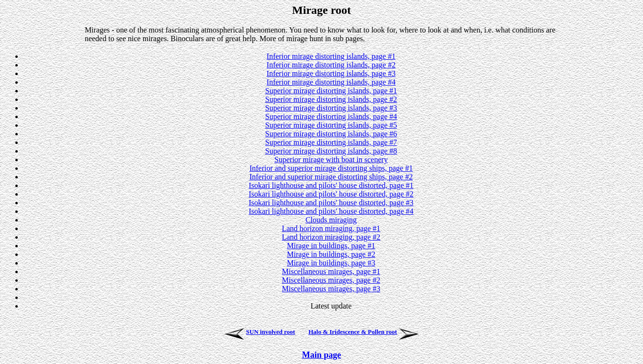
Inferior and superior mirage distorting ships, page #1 (331, 168)
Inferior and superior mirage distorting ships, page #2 (331, 177)
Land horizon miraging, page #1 (331, 228)
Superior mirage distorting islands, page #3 (331, 108)
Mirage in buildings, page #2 (331, 254)
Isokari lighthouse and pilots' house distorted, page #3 (331, 203)
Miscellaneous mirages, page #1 (331, 271)
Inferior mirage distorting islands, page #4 (331, 82)
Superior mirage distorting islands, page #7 (331, 142)
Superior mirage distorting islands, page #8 (331, 151)
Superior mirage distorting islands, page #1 (331, 91)
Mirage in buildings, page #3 (331, 263)
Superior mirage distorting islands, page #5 (331, 125)
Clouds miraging (331, 220)
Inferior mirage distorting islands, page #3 (331, 73)
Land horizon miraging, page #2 (331, 237)
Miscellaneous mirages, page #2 (331, 280)
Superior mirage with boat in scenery (331, 160)
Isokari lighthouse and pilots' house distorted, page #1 (331, 185)
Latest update (331, 306)
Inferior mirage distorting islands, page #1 (331, 56)
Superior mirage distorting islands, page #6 (331, 134)
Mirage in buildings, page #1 (331, 246)
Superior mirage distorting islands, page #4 (331, 116)
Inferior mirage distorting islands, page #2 (331, 65)
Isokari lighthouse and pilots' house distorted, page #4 (331, 211)
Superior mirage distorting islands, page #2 (331, 99)
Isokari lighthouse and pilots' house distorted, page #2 (331, 194)
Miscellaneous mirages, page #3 (331, 289)
